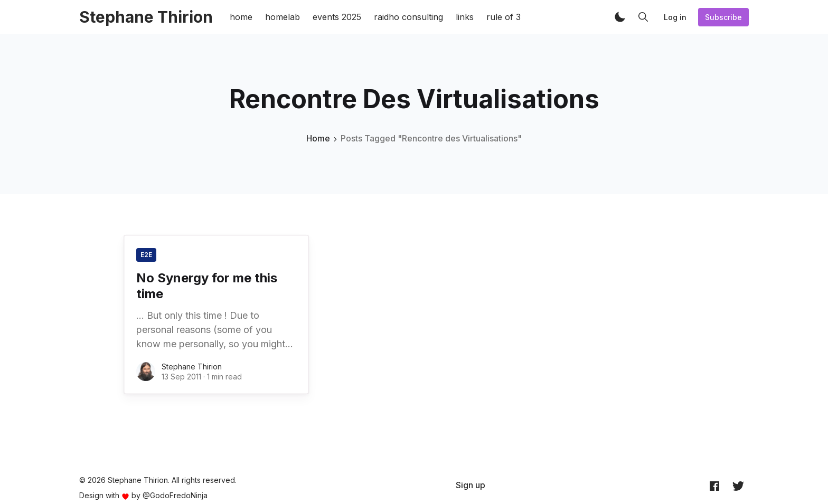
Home (318, 138)
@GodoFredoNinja (175, 495)
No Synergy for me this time (207, 286)
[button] (620, 17)
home (241, 17)
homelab (283, 17)
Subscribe (723, 17)
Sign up (471, 485)
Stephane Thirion (192, 367)
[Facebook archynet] (714, 486)
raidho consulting (408, 17)
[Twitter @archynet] (738, 486)
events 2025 (337, 17)
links (465, 17)
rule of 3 (504, 17)
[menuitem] (471, 485)
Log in (675, 17)
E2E (146, 255)
